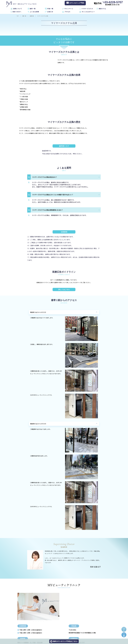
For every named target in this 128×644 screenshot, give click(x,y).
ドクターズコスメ (87, 9)
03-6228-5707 (114, 2)
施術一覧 (33, 9)
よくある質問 (35, 12)
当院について (18, 9)
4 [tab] (41, 621)
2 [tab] (36, 621)
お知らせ (50, 12)
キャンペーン (69, 9)
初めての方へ (17, 12)
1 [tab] (34, 621)
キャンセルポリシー (88, 12)
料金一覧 (50, 9)
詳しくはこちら (64, 289)
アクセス (67, 12)
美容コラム (102, 9)
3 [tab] (38, 621)
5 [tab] (43, 621)
